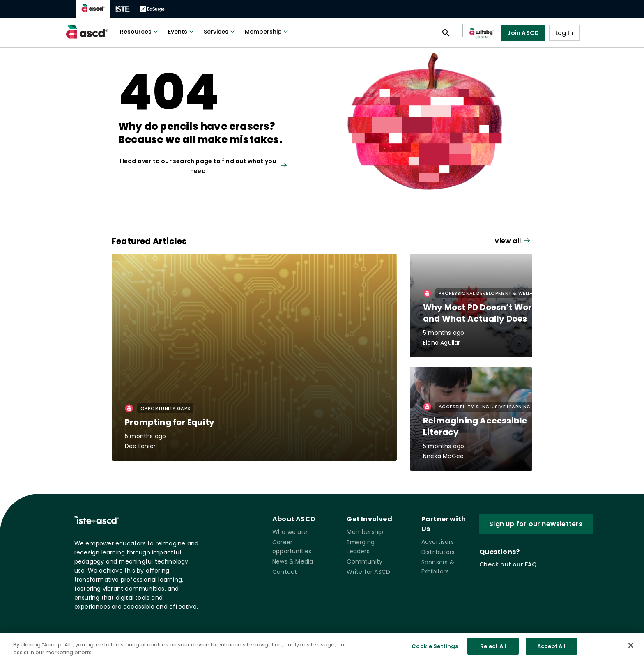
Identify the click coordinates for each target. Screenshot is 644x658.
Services (220, 32)
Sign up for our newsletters (536, 524)
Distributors (438, 552)
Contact (285, 572)
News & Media (293, 561)
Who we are (290, 532)
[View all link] (214, 166)
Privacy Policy (195, 640)
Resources (140, 32)
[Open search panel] (446, 33)
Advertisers (438, 542)
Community (365, 561)
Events (182, 32)
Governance (291, 640)
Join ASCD (523, 33)
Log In (564, 33)
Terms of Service (244, 640)
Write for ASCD (368, 572)
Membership (267, 32)
